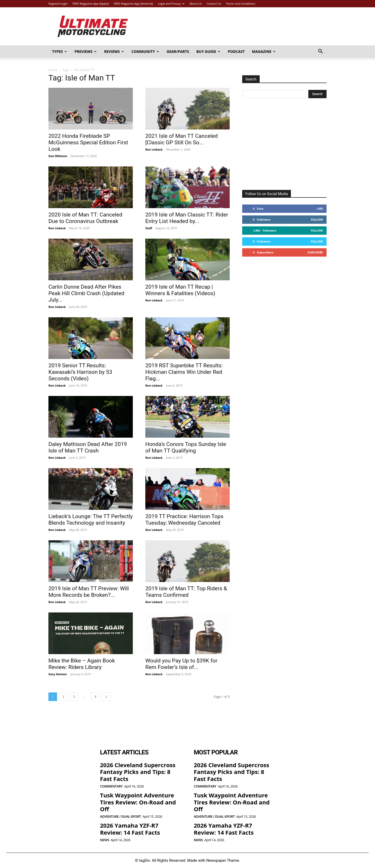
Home (53, 70)
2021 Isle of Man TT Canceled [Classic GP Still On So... (182, 139)
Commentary (111, 786)
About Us (195, 4)
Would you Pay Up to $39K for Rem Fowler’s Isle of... (181, 664)
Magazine (264, 51)
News (105, 840)
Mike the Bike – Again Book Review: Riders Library (82, 664)
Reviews (114, 51)
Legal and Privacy (171, 4)
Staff (149, 228)
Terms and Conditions (241, 4)
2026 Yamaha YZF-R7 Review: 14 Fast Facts (130, 829)
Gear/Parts (178, 51)
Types (60, 51)
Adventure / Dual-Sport (120, 817)
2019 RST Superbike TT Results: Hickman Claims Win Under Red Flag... (184, 372)
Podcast (236, 51)
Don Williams (58, 156)
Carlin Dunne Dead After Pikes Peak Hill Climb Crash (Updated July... (86, 293)
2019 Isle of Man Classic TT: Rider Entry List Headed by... (187, 218)
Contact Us (214, 4)
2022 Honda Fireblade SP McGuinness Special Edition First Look (88, 142)
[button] (320, 52)
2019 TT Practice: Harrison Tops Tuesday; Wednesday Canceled (184, 520)
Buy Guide (208, 51)
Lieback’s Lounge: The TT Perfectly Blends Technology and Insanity (90, 520)
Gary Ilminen (58, 674)
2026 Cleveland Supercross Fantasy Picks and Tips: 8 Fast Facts (138, 772)
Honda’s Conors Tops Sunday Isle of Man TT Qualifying (186, 447)
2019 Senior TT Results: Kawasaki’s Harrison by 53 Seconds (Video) (80, 372)
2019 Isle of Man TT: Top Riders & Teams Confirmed (186, 592)
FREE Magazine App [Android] (133, 4)
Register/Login (58, 4)
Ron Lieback (154, 149)
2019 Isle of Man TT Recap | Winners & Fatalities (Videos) (180, 290)
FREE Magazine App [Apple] (90, 4)
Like (320, 209)
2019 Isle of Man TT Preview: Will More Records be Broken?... (89, 592)
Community (145, 51)
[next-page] (106, 697)
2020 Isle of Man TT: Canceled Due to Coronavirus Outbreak (85, 218)
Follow (317, 219)
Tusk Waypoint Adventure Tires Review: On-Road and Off (138, 802)
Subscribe (315, 252)
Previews (86, 51)
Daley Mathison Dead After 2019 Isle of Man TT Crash (88, 447)
